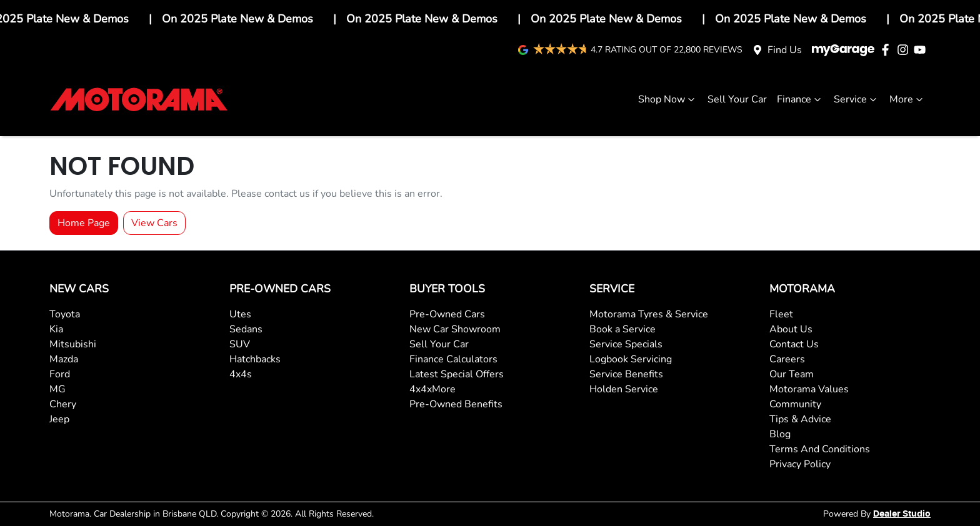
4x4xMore (432, 389)
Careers (787, 359)
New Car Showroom (455, 329)
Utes (240, 314)
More (907, 99)
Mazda (64, 359)
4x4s (241, 374)
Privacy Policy (800, 464)
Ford (60, 374)
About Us (791, 329)
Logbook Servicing (631, 359)
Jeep (59, 419)
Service (857, 99)
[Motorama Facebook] (888, 50)
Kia (56, 329)
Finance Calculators (453, 359)
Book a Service (622, 329)
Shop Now (668, 99)
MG (57, 389)
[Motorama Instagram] (905, 50)
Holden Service (624, 389)
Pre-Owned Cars (447, 314)
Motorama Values (809, 389)
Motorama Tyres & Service (649, 314)
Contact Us (794, 344)
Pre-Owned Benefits (456, 404)
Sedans (246, 329)
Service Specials (626, 344)
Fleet (781, 314)
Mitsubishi (73, 344)
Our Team (792, 374)
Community (795, 404)
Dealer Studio (902, 514)
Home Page (84, 223)
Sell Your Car (737, 99)
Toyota (65, 314)
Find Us (785, 50)
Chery (63, 404)
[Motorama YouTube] (922, 50)
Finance (800, 99)
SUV (240, 344)
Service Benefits (626, 374)
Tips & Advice (800, 419)
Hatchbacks (255, 359)
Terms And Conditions (820, 449)
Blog (780, 434)
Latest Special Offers (457, 374)
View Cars (154, 223)
